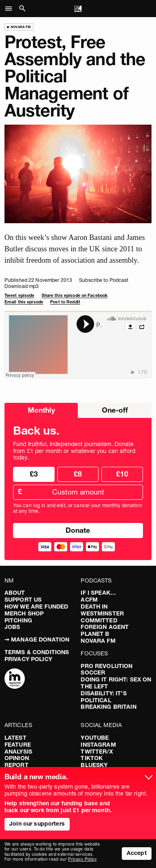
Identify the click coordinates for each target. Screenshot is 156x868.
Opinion (17, 758)
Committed (99, 620)
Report (16, 765)
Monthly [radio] (41, 410)
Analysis (18, 752)
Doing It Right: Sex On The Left (116, 683)
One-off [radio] (115, 410)
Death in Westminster (102, 610)
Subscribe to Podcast (104, 280)
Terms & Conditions (37, 652)
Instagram (98, 745)
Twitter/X (97, 752)
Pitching (18, 620)
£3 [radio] (34, 474)
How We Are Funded (36, 607)
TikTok (92, 758)
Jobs (12, 627)
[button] (11, 9)
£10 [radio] (122, 474)
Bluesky (94, 765)
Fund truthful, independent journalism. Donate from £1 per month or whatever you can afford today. (74, 451)
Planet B (95, 634)
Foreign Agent (105, 627)
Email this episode (24, 302)
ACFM (89, 600)
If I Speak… (98, 593)
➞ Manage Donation (37, 639)
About (15, 593)
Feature (18, 745)
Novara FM (98, 641)
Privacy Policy (28, 659)
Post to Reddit (65, 302)
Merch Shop (24, 613)
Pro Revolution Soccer (107, 669)
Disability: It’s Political (103, 697)
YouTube (95, 738)
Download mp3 (22, 286)
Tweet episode (20, 296)
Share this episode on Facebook (75, 296)
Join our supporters (37, 824)
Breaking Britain (108, 707)
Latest (15, 738)
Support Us (23, 600)
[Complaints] (15, 679)
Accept (137, 853)
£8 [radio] (78, 474)
